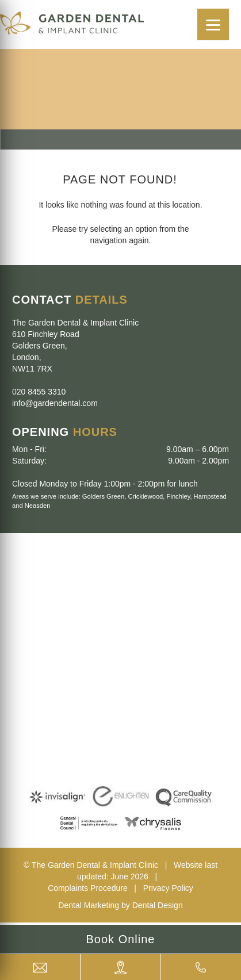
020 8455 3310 (39, 392)
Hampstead (210, 496)
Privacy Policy (168, 888)
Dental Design (158, 905)
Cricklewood (145, 496)
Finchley (179, 496)
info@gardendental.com (55, 403)
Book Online (121, 939)
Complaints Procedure (88, 888)
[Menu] (213, 24)
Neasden (38, 506)
